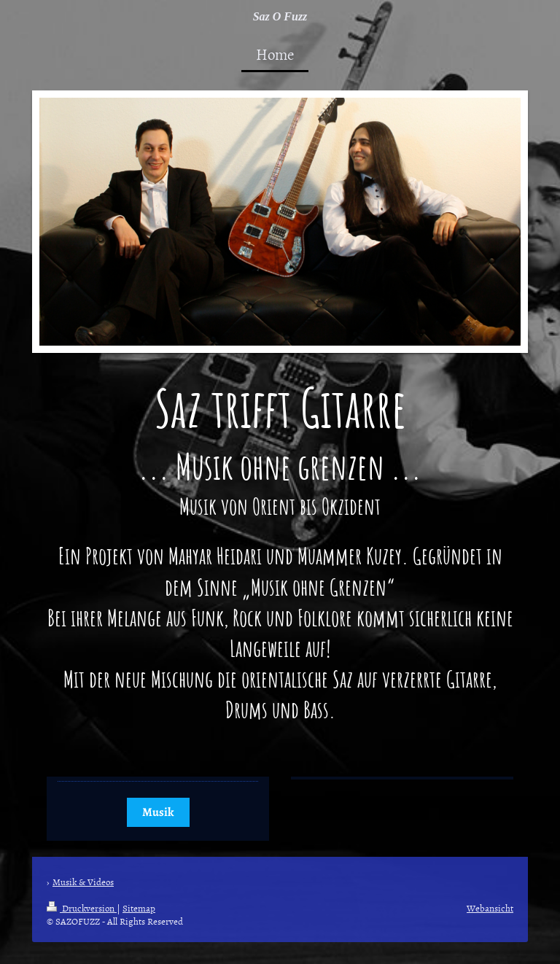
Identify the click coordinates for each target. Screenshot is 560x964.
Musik (158, 812)
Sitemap (139, 908)
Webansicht (490, 908)
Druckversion (82, 908)
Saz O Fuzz (280, 16)
